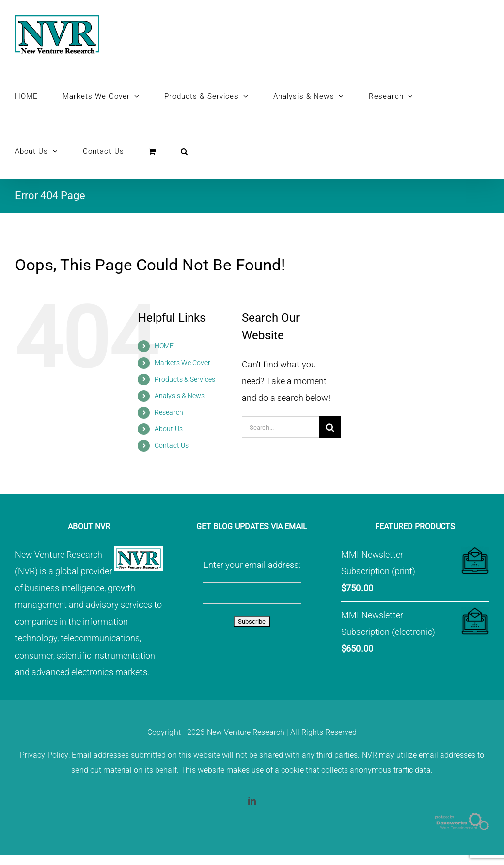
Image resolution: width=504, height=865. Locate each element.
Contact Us (172, 445)
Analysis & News (180, 396)
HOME (164, 346)
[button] (184, 151)
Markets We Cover (182, 363)
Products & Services (185, 379)
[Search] (330, 427)
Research (169, 412)
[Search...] (280, 427)
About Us (169, 429)
